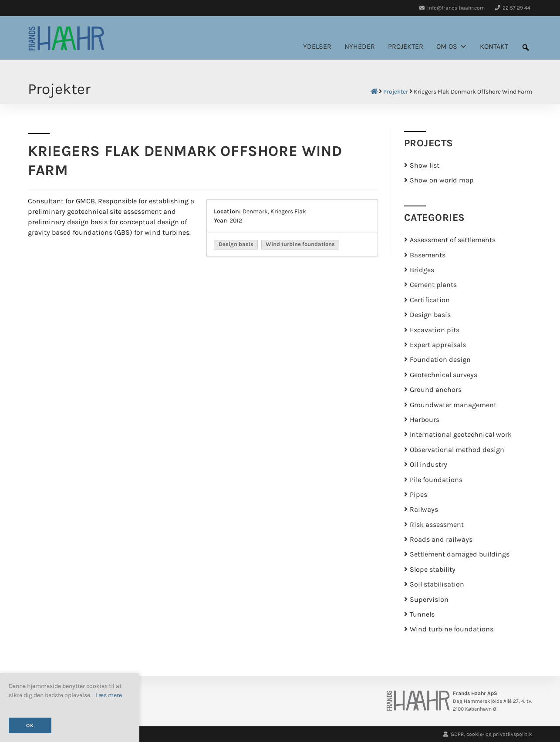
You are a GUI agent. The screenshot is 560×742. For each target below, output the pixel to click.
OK (30, 725)
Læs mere (109, 695)
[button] (526, 47)
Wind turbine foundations (452, 629)
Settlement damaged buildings (460, 554)
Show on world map (442, 180)
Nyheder (360, 47)
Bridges (422, 270)
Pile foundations (436, 480)
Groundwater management (453, 405)
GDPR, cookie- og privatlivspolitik (488, 734)
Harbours (425, 420)
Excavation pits (435, 330)
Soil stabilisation (437, 584)
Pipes (418, 495)
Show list (425, 165)
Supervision (429, 600)
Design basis (430, 315)
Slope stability (433, 570)
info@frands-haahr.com (452, 8)
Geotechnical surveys (444, 375)
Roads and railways (441, 540)
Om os (452, 47)
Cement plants (433, 285)
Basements (428, 255)
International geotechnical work (461, 435)
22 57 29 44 (513, 8)
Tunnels (422, 614)
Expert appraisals (438, 345)
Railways (424, 509)
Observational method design (457, 450)
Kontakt (494, 47)
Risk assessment (437, 525)
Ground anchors (436, 390)
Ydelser (317, 47)
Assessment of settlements (453, 240)
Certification (430, 300)
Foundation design (440, 360)
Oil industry (428, 465)
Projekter (406, 47)
